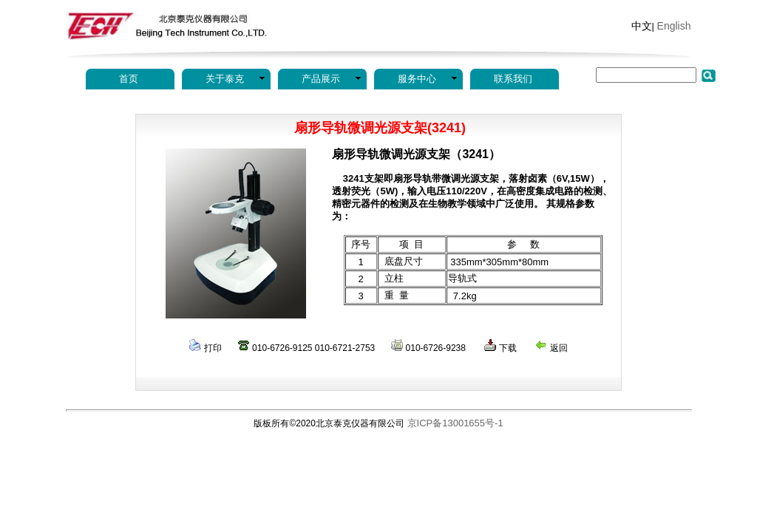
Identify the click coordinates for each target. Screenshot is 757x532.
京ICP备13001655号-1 (455, 423)
